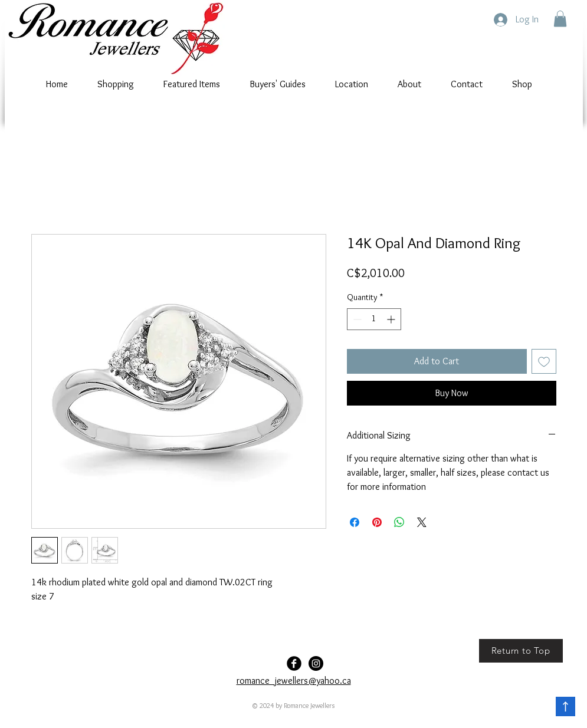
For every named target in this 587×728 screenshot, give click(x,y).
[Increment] (392, 319)
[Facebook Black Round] (294, 663)
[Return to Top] (521, 651)
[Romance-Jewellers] (316, 663)
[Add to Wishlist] (544, 361)
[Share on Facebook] (355, 522)
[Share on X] (422, 522)
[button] (560, 19)
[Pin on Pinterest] (377, 522)
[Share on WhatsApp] (399, 522)
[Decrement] (356, 319)
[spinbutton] (374, 319)
